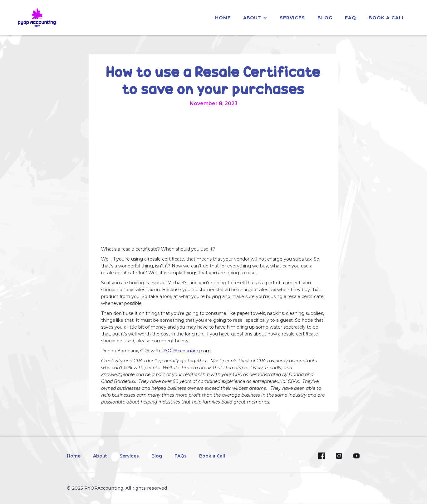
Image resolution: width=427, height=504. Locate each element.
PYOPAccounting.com (186, 351)
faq (351, 18)
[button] (255, 18)
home (223, 18)
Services (129, 456)
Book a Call (387, 18)
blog (325, 18)
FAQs (181, 456)
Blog (157, 456)
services (292, 18)
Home (74, 456)
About (100, 456)
